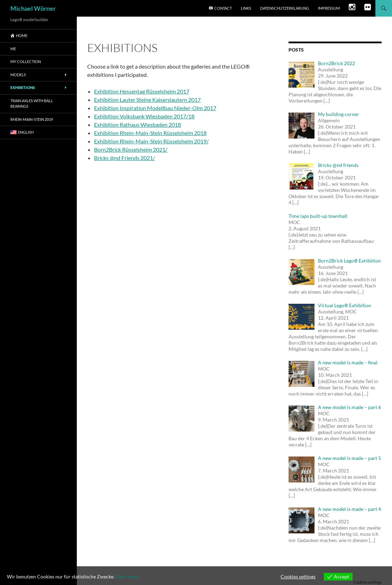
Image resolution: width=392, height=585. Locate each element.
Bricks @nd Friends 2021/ (125, 158)
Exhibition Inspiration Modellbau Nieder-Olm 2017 (155, 108)
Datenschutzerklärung (285, 8)
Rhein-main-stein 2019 (32, 119)
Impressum (329, 8)
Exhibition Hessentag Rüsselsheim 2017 (142, 91)
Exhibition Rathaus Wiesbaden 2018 (138, 125)
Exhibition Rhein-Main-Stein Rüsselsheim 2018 (150, 133)
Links (246, 8)
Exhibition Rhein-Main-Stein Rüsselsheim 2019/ (151, 141)
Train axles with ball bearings (32, 104)
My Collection (26, 61)
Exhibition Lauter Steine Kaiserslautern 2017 (147, 100)
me (13, 49)
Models (18, 75)
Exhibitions (23, 87)
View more (127, 577)
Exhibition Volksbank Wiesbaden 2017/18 (144, 116)
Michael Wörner (33, 8)
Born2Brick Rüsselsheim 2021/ (131, 149)
